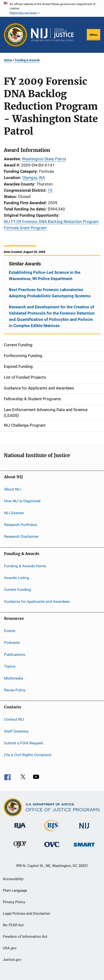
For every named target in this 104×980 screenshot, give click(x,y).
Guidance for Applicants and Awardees (37, 601)
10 (50, 190)
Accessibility (13, 879)
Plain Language (15, 890)
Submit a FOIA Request (24, 743)
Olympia (30, 178)
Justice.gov (12, 960)
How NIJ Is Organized (22, 501)
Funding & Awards (27, 60)
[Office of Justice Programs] (16, 35)
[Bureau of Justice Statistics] (52, 832)
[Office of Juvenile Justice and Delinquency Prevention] (20, 849)
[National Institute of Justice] (84, 829)
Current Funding (18, 589)
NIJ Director (14, 513)
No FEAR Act (13, 925)
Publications (15, 654)
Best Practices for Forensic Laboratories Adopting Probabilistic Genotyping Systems (50, 293)
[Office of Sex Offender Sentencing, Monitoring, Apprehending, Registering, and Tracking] (84, 847)
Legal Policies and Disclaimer (27, 914)
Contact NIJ (14, 719)
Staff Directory (16, 731)
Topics (10, 666)
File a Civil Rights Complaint (28, 755)
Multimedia (14, 678)
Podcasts (12, 642)
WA (42, 178)
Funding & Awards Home (25, 566)
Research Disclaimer (21, 536)
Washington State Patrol (44, 159)
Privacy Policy (14, 902)
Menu (93, 35)
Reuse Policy (15, 690)
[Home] (52, 35)
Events (10, 631)
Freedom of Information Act (25, 937)
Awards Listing (17, 578)
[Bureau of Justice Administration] (20, 829)
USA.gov (10, 948)
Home (8, 60)
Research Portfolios (21, 525)
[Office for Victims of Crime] (52, 848)
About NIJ (12, 489)
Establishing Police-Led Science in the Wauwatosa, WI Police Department (45, 275)
